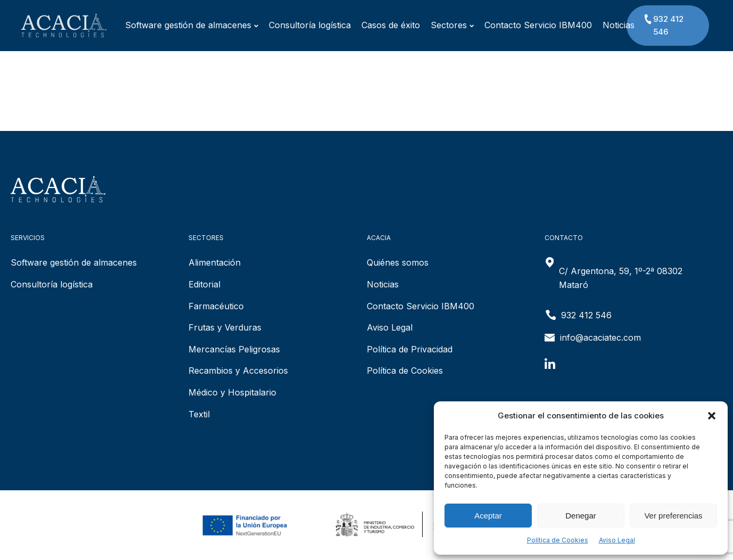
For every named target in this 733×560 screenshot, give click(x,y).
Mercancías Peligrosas (234, 349)
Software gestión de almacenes (178, 25)
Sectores (439, 25)
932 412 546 (663, 25)
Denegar (581, 516)
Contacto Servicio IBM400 (525, 25)
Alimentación (215, 262)
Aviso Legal (617, 540)
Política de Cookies (558, 540)
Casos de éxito (377, 25)
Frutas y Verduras (225, 327)
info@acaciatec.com (600, 337)
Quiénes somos (398, 262)
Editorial (204, 284)
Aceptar (488, 516)
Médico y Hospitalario (232, 392)
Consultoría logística (297, 25)
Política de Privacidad (410, 349)
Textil (199, 414)
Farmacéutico (216, 306)
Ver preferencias (673, 516)
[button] (712, 416)
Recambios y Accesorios (238, 370)
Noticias (605, 25)
